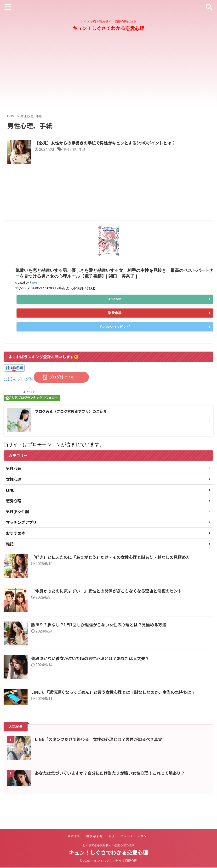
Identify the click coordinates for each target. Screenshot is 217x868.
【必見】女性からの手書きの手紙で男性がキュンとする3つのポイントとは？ (133, 143)
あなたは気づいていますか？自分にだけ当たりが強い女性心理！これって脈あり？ (114, 797)
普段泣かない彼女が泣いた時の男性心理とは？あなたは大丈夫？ (94, 682)
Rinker (34, 307)
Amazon (115, 323)
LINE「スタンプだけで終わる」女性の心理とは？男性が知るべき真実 (102, 763)
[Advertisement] (108, 73)
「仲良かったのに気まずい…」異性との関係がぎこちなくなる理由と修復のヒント (111, 615)
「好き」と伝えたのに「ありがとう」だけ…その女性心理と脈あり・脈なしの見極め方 (115, 581)
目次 (112, 837)
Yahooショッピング (115, 351)
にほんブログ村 (20, 403)
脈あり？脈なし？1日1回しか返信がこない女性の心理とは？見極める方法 (103, 649)
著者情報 (74, 837)
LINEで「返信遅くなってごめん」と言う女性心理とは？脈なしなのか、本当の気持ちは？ (118, 716)
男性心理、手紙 (101, 150)
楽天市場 (115, 337)
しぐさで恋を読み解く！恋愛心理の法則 (108, 846)
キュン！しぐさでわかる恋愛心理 (108, 28)
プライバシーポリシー (135, 837)
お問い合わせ (94, 837)
